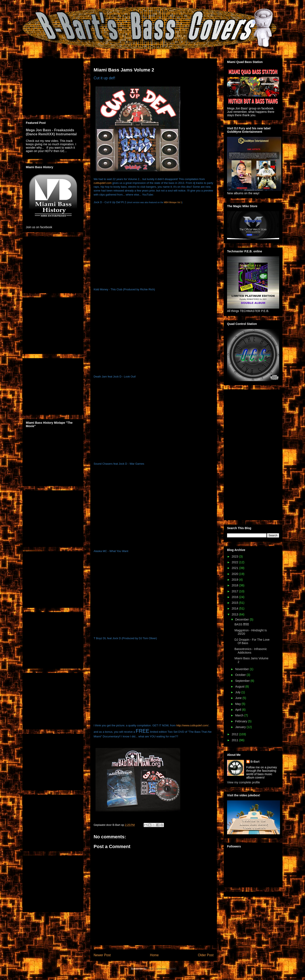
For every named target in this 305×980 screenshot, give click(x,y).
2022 (235, 562)
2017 (235, 591)
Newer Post (102, 955)
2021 (235, 568)
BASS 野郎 (242, 624)
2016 (235, 597)
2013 (235, 614)
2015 (235, 603)
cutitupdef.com (103, 183)
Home (154, 955)
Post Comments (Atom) (162, 969)
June (239, 698)
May (238, 704)
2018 (235, 585)
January (241, 727)
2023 (235, 556)
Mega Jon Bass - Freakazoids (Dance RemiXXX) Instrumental (51, 132)
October (241, 675)
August (240, 686)
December (242, 619)
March (240, 715)
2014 (235, 608)
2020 (235, 574)
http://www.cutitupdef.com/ (192, 725)
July (238, 692)
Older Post (206, 955)
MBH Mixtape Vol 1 (173, 202)
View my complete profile (243, 782)
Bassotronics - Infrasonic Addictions (251, 651)
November (242, 669)
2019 (235, 580)
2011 (235, 740)
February (241, 721)
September (243, 681)
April (238, 710)
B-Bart (255, 762)
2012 (235, 734)
